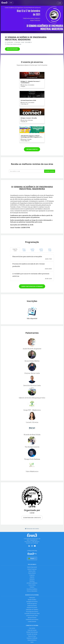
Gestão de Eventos (32, 606)
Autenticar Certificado (32, 639)
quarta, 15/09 (32, 250)
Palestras (32, 587)
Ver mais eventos (32, 149)
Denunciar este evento (32, 529)
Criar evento (32, 629)
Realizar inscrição (12, 49)
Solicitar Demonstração (32, 633)
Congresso (32, 575)
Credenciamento (32, 622)
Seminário (32, 579)
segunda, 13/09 (15, 250)
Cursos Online (32, 585)
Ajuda (32, 643)
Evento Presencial (32, 569)
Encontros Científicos (32, 589)
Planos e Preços (32, 637)
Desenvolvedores (32, 641)
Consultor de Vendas (32, 635)
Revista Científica (32, 600)
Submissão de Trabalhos (32, 610)
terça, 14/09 (24, 250)
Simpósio (32, 577)
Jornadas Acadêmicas (32, 583)
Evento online (32, 571)
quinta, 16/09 (41, 250)
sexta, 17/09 (50, 250)
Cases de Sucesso (32, 631)
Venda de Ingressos (32, 604)
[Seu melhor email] (27, 171)
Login (11, 3)
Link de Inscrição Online (32, 616)
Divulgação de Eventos (32, 602)
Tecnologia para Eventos (32, 612)
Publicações (32, 598)
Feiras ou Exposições (32, 591)
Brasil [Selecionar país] (32, 558)
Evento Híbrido (32, 573)
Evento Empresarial (32, 567)
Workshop (32, 581)
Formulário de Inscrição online (32, 614)
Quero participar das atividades (32, 286)
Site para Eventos (32, 618)
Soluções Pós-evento (32, 608)
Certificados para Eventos (32, 620)
